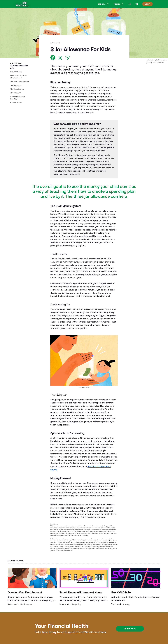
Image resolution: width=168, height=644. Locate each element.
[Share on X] (60, 58)
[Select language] (136, 4)
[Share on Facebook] (53, 57)
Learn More (130, 629)
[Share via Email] (68, 58)
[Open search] (129, 4)
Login (147, 4)
